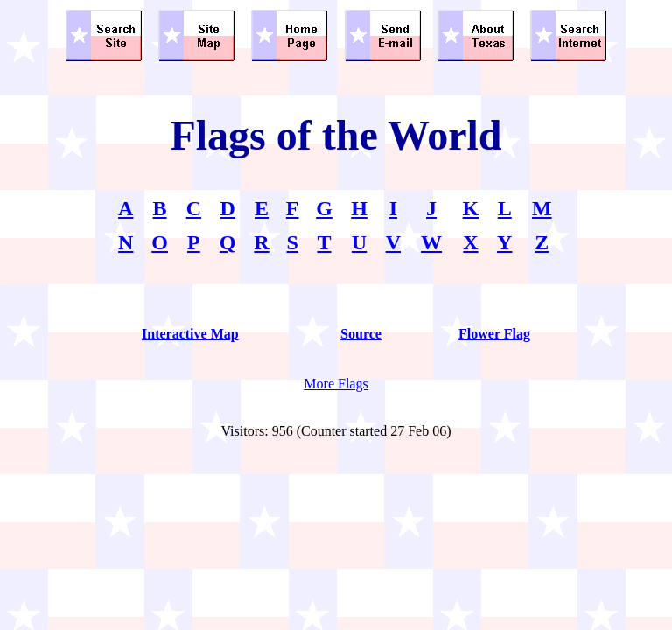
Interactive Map (190, 334)
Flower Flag (494, 334)
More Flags (336, 384)
